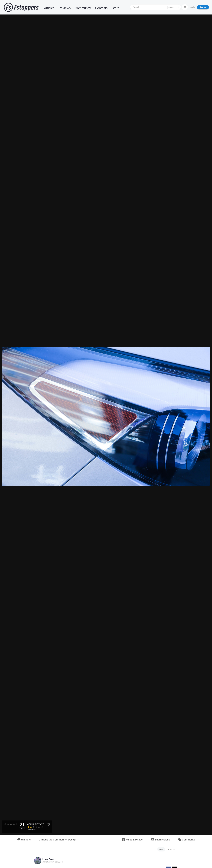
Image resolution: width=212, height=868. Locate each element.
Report (171, 849)
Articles (49, 8)
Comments (186, 840)
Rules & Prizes (132, 840)
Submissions (160, 840)
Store (116, 8)
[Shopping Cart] (185, 7)
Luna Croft (48, 859)
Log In (192, 7)
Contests (101, 8)
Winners (24, 840)
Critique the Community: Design (57, 840)
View (161, 849)
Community (83, 8)
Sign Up (203, 7)
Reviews (65, 8)
